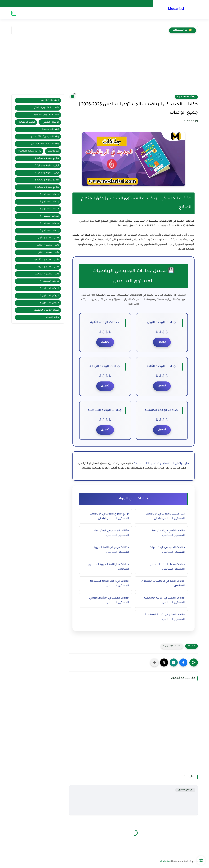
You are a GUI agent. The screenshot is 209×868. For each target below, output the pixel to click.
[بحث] (14, 13)
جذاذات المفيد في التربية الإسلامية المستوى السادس (164, 600)
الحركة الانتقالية (27, 122)
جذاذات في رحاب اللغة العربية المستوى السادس (111, 550)
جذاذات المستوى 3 (49, 209)
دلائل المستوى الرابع (48, 267)
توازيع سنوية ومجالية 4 (47, 173)
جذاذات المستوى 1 (50, 195)
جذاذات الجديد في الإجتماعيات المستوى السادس (167, 550)
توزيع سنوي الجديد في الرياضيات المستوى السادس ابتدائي (109, 516)
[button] (183, 662)
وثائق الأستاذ (52, 317)
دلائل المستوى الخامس (47, 260)
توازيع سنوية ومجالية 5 (47, 180)
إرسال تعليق (185, 790)
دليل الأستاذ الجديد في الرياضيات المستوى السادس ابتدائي (165, 516)
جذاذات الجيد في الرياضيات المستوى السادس (163, 584)
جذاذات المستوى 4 (49, 216)
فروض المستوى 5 (49, 296)
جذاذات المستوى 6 (186, 97)
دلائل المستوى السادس (46, 274)
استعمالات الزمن (50, 101)
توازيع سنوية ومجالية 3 (47, 166)
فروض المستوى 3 (50, 289)
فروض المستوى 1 (50, 281)
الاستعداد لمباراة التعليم (46, 115)
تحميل (162, 342)
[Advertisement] (105, 65)
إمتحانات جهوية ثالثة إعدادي (45, 137)
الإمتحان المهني (51, 122)
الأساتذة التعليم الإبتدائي (46, 108)
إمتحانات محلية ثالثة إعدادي (45, 144)
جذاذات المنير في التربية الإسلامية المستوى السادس (165, 617)
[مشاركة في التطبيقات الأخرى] (154, 662)
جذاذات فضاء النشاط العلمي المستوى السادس (167, 567)
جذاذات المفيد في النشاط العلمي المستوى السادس (109, 600)
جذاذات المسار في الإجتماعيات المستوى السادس (111, 533)
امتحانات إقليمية (51, 129)
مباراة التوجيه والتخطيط (47, 310)
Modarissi (176, 9)
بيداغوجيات (53, 151)
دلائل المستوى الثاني (48, 252)
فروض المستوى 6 (49, 303)
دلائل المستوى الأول (48, 238)
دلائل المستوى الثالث (48, 245)
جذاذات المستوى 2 (49, 202)
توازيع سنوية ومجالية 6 (47, 187)
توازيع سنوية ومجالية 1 (29, 151)
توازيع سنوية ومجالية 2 (47, 158)
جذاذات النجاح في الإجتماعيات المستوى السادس (167, 533)
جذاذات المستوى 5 (49, 223)
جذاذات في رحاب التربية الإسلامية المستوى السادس (109, 584)
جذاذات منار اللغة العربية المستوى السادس (108, 567)
